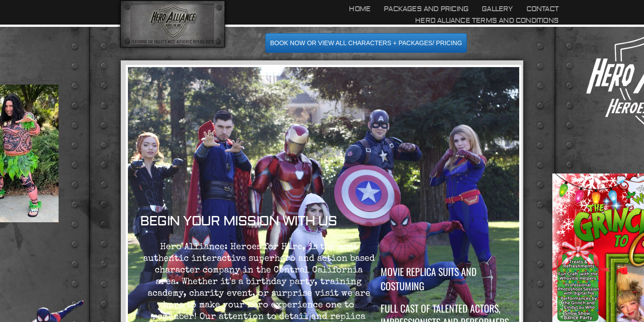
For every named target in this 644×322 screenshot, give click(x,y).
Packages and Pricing (426, 9)
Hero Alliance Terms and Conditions (487, 21)
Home (360, 9)
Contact (542, 9)
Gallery (497, 9)
